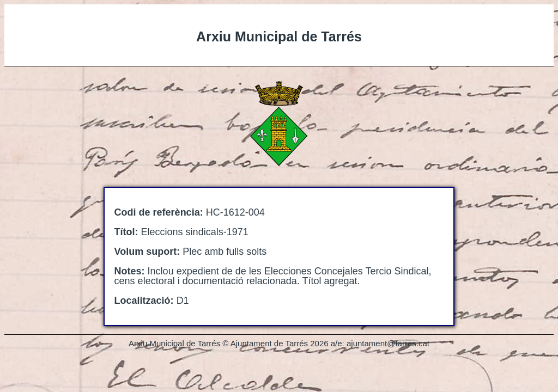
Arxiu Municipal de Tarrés (279, 36)
